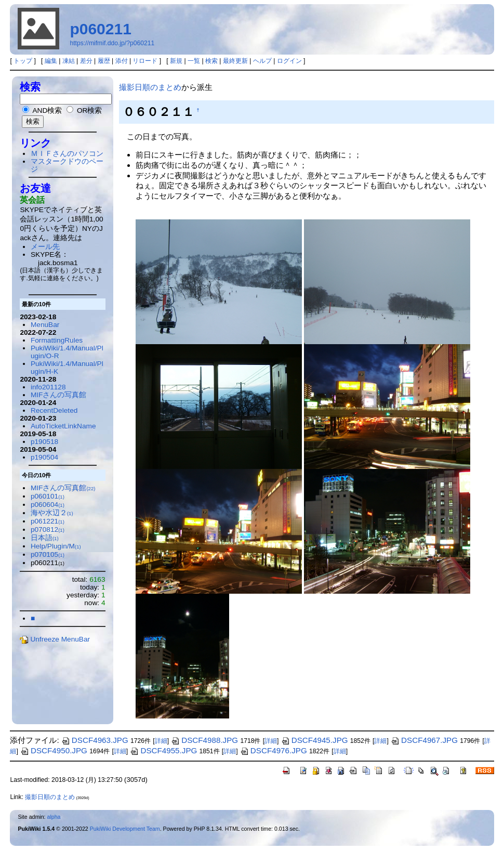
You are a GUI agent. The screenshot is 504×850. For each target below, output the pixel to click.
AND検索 (42, 110)
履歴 (104, 61)
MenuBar (45, 325)
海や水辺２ (52, 513)
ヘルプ (262, 61)
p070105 (48, 554)
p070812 (48, 529)
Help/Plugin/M (56, 546)
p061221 (48, 521)
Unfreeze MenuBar (55, 639)
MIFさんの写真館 (59, 395)
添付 (122, 61)
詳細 (161, 741)
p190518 (44, 442)
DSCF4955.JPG (163, 750)
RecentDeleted (54, 410)
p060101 (48, 496)
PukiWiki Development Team (125, 829)
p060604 (48, 505)
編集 (51, 61)
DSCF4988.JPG (204, 740)
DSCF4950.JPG (54, 750)
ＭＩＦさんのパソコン (67, 154)
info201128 (48, 387)
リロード (145, 61)
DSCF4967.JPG (424, 740)
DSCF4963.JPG (95, 740)
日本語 (45, 538)
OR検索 (84, 110)
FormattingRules (57, 340)
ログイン (289, 61)
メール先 (45, 247)
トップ (23, 61)
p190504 (44, 457)
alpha (54, 817)
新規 (176, 61)
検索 (211, 61)
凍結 (69, 61)
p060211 (100, 29)
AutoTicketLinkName (63, 426)
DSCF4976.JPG (274, 750)
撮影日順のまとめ (150, 87)
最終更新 (235, 61)
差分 (86, 61)
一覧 (194, 61)
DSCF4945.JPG (315, 740)
